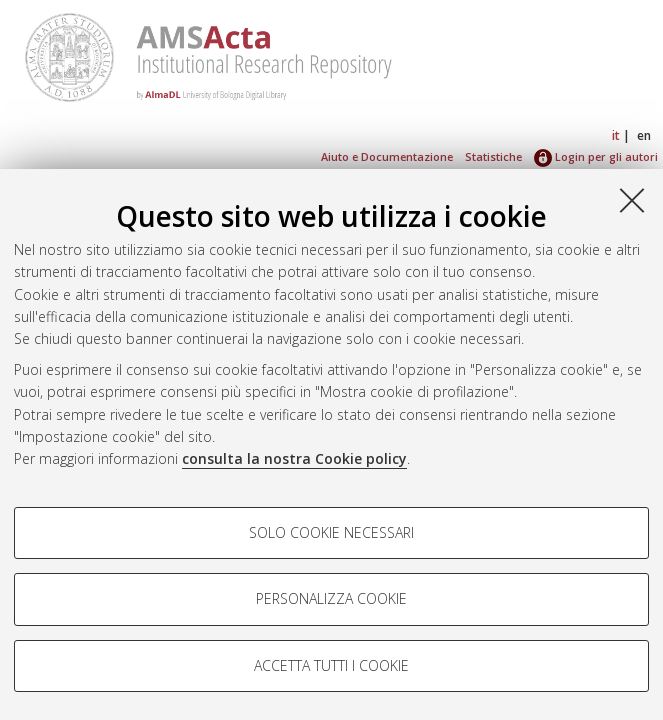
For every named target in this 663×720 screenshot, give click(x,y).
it (616, 135)
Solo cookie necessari (331, 532)
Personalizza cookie (331, 598)
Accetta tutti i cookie (331, 665)
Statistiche (493, 156)
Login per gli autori (596, 156)
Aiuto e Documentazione (387, 156)
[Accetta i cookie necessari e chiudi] (632, 200)
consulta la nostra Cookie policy (294, 458)
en (644, 135)
